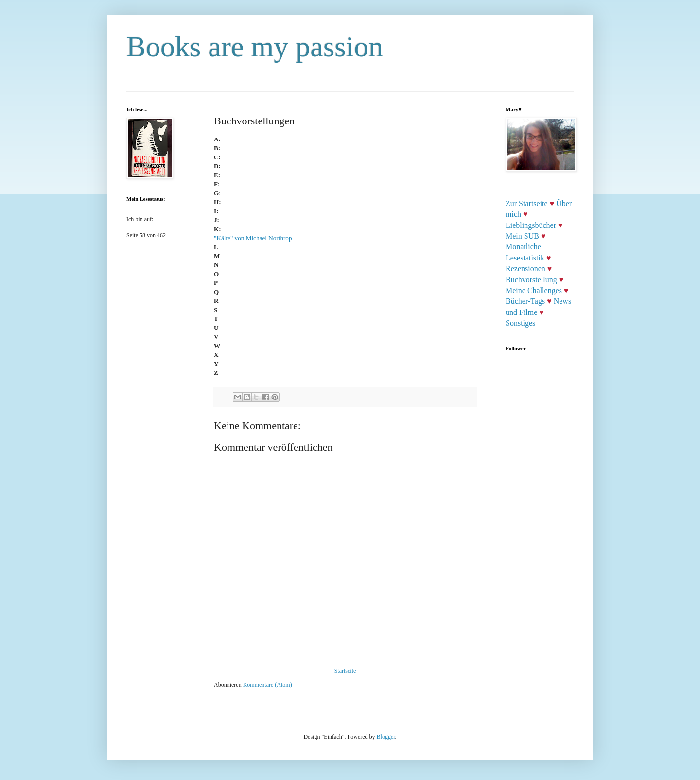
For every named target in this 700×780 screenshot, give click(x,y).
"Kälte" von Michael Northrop (254, 238)
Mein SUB (522, 236)
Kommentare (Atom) (268, 685)
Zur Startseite (527, 203)
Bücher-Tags (525, 301)
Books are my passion (255, 47)
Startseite (345, 671)
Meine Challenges (534, 290)
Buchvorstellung (531, 280)
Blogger (386, 737)
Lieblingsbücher (531, 225)
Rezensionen (525, 269)
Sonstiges (520, 323)
